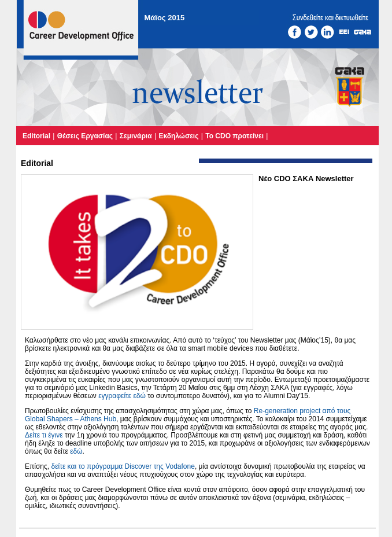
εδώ (76, 451)
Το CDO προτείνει (234, 136)
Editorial (36, 136)
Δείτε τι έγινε (44, 435)
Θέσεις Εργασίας (85, 136)
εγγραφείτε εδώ (122, 396)
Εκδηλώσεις (178, 136)
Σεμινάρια (136, 136)
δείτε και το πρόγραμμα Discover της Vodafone (123, 466)
